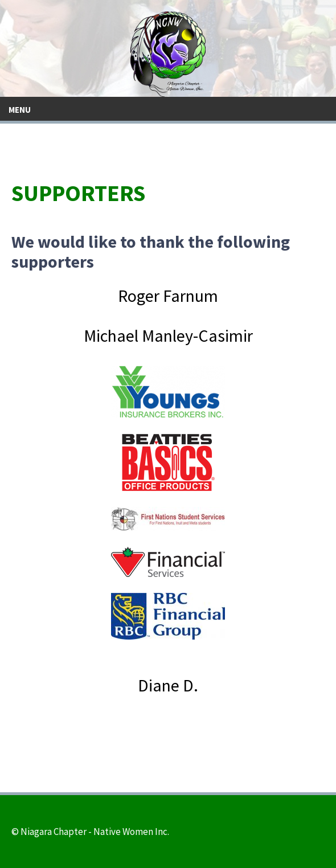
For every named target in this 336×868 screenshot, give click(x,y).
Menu (20, 110)
